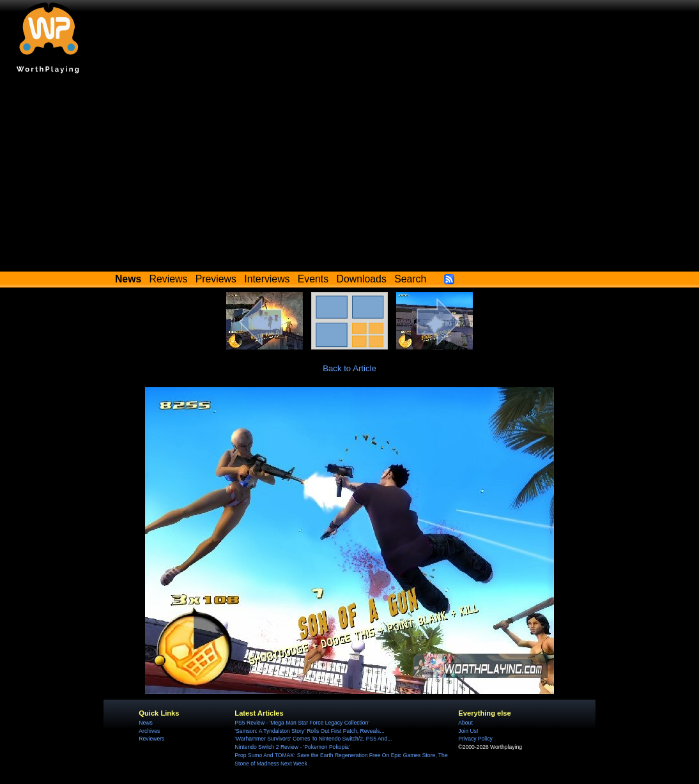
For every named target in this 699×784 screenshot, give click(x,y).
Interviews (267, 279)
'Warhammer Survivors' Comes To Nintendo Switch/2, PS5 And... (313, 739)
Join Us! (468, 731)
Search (410, 279)
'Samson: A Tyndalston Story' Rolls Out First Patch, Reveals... (309, 731)
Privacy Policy (475, 739)
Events (313, 279)
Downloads (362, 279)
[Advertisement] (350, 176)
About (465, 723)
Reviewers (151, 739)
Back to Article (350, 368)
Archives (149, 731)
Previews (216, 279)
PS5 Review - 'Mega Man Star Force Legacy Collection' (302, 723)
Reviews (169, 279)
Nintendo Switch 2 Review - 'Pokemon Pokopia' (292, 747)
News (145, 723)
